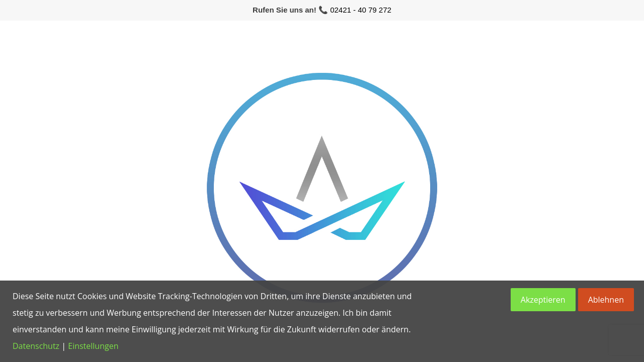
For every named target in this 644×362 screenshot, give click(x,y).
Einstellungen (93, 346)
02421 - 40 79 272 (361, 10)
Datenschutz (36, 346)
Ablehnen (606, 300)
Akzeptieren (543, 300)
